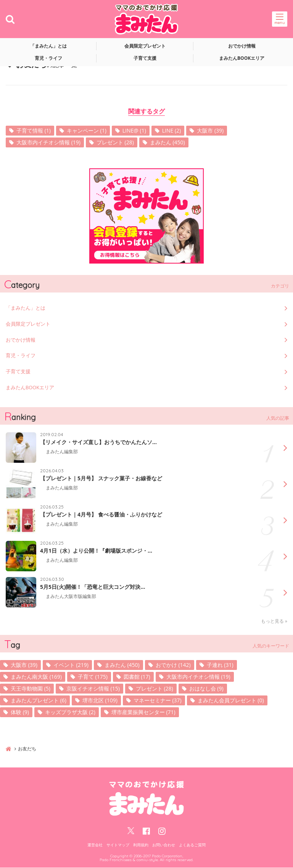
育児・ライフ (48, 58)
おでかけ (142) (173, 665)
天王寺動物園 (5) (31, 689)
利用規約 (141, 845)
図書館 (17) (137, 677)
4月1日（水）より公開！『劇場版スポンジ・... (96, 551)
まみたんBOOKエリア (242, 58)
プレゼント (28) (115, 142)
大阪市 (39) (210, 130)
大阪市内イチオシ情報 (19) (48, 142)
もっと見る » (274, 621)
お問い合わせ (164, 845)
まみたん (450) (167, 142)
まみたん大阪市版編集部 (71, 597)
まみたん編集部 (62, 452)
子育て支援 (145, 58)
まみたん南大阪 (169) (36, 677)
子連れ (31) (220, 665)
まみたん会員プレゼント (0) (231, 701)
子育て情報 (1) (34, 130)
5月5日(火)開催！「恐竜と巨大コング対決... (93, 587)
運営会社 (95, 845)
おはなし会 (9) (206, 689)
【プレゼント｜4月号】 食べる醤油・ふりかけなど (101, 515)
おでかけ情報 (242, 46)
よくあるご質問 (192, 845)
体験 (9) (20, 712)
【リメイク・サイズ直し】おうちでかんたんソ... (98, 443)
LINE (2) (171, 130)
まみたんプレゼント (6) (39, 701)
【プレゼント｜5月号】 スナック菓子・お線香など (101, 479)
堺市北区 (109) (100, 701)
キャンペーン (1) (87, 130)
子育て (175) (93, 677)
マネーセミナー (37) (158, 701)
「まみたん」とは (48, 46)
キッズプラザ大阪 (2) (70, 712)
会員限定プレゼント (145, 46)
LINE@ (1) (134, 130)
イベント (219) (71, 665)
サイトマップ (118, 845)
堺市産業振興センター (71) (143, 712)
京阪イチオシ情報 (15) (93, 689)
